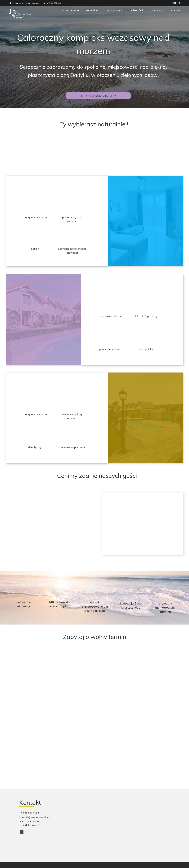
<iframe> (139, 819)
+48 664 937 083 (29, 813)
